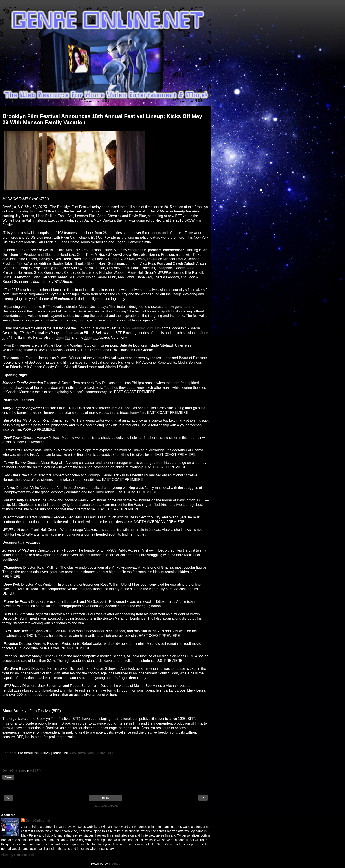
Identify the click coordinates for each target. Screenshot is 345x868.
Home (106, 798)
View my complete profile (19, 855)
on (128, 328)
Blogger (114, 864)
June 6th (63, 337)
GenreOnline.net (38, 821)
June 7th (91, 337)
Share (8, 777)
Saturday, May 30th (146, 328)
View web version (106, 806)
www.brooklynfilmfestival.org (91, 753)
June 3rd (72, 333)
